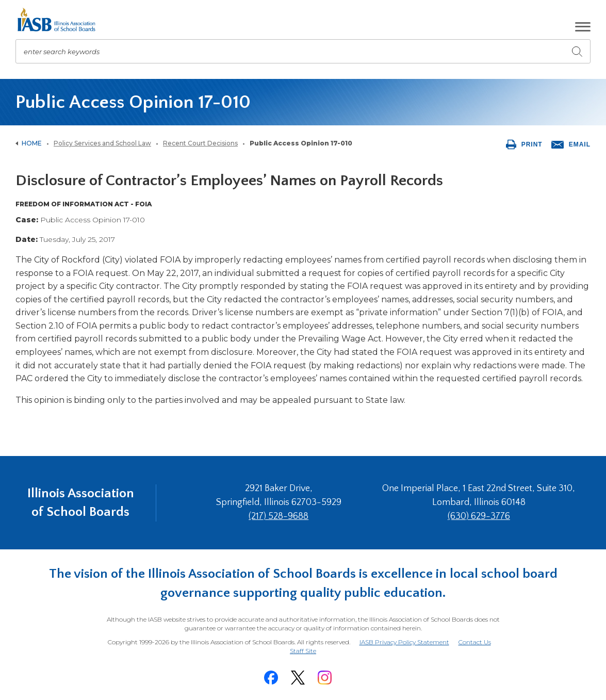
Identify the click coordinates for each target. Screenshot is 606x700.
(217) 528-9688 (279, 516)
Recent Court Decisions (200, 143)
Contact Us (475, 642)
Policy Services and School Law (102, 143)
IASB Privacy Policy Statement (404, 642)
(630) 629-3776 (479, 516)
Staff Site (303, 651)
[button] (583, 27)
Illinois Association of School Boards (81, 503)
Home (32, 143)
